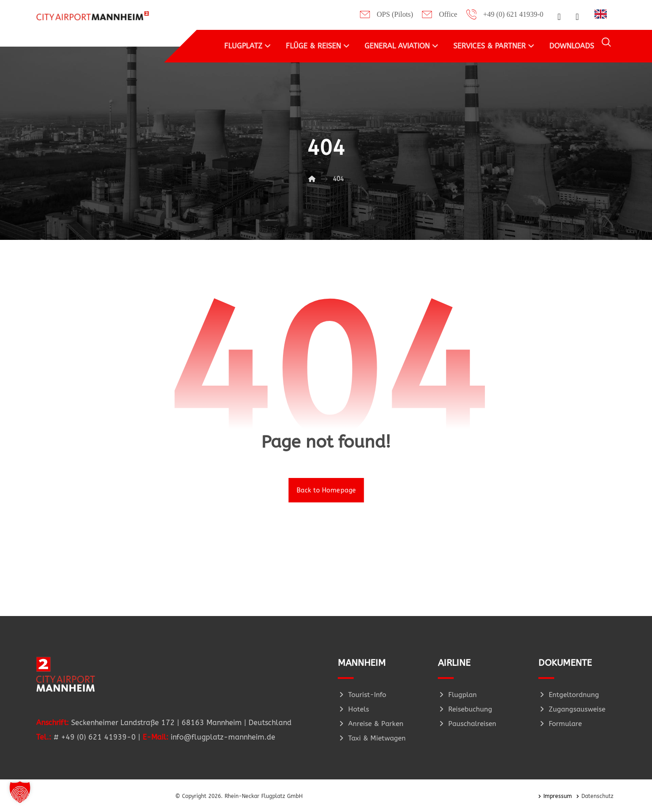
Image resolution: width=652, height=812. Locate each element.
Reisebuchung (465, 709)
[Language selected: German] (603, 13)
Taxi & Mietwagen (372, 738)
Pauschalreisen (467, 724)
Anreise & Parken (371, 724)
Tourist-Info (362, 695)
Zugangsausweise (572, 709)
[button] (559, 17)
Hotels (353, 709)
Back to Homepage (326, 490)
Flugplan (457, 695)
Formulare (560, 724)
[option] (603, 14)
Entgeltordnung (569, 695)
